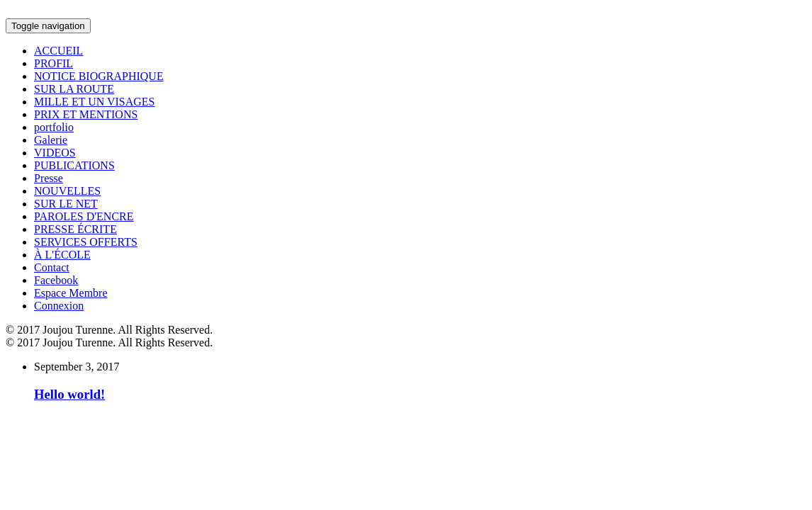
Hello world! (69, 394)
